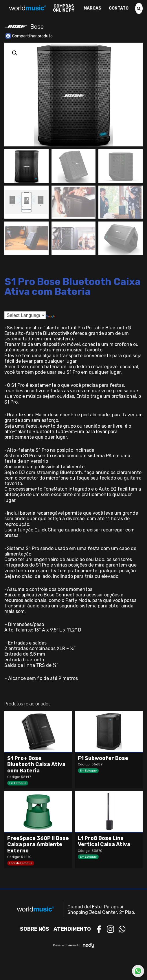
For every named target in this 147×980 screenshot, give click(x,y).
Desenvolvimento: (74, 945)
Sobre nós (35, 929)
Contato (119, 8)
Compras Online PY (64, 8)
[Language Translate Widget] (25, 315)
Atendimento (72, 929)
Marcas (92, 8)
